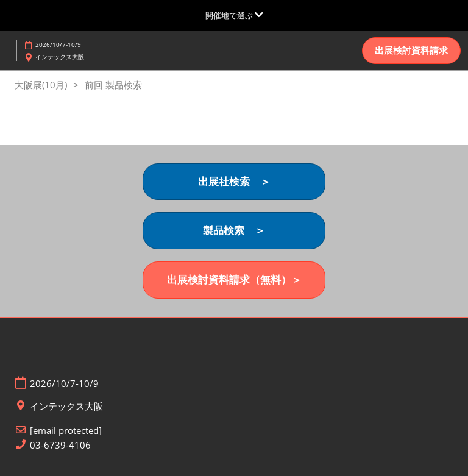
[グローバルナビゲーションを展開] (234, 15)
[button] (411, 51)
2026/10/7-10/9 (58, 44)
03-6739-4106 (60, 445)
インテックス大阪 (60, 57)
